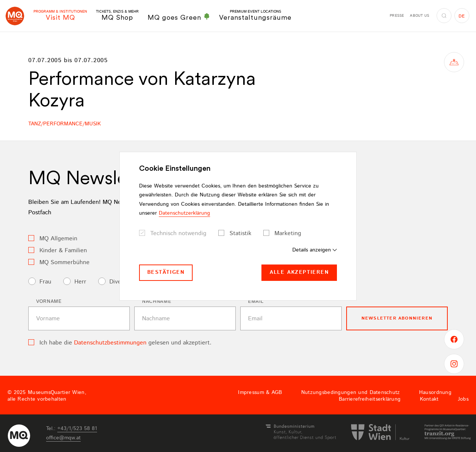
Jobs (463, 399)
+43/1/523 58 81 (77, 429)
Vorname (49, 302)
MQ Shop (117, 15)
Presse (397, 16)
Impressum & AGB (260, 392)
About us (419, 16)
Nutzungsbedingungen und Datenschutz (351, 392)
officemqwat (63, 438)
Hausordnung (435, 392)
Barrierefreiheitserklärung (370, 399)
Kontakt (429, 399)
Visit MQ (60, 15)
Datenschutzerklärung (184, 213)
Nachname (157, 302)
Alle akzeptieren (299, 272)
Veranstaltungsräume (255, 15)
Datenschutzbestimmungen (110, 343)
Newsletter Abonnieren (397, 318)
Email (256, 302)
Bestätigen (166, 272)
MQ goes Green (179, 17)
